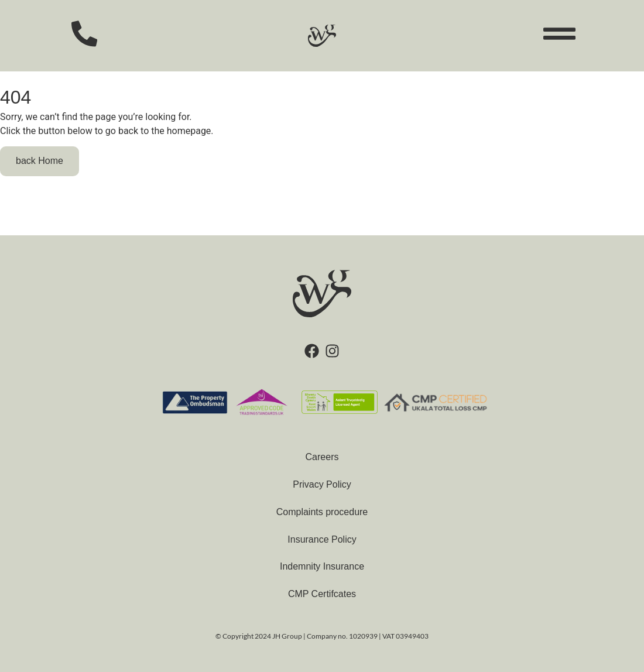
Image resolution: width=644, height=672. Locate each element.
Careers (322, 457)
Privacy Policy (322, 484)
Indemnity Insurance (322, 566)
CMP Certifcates (322, 594)
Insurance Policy (322, 539)
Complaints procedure (322, 512)
